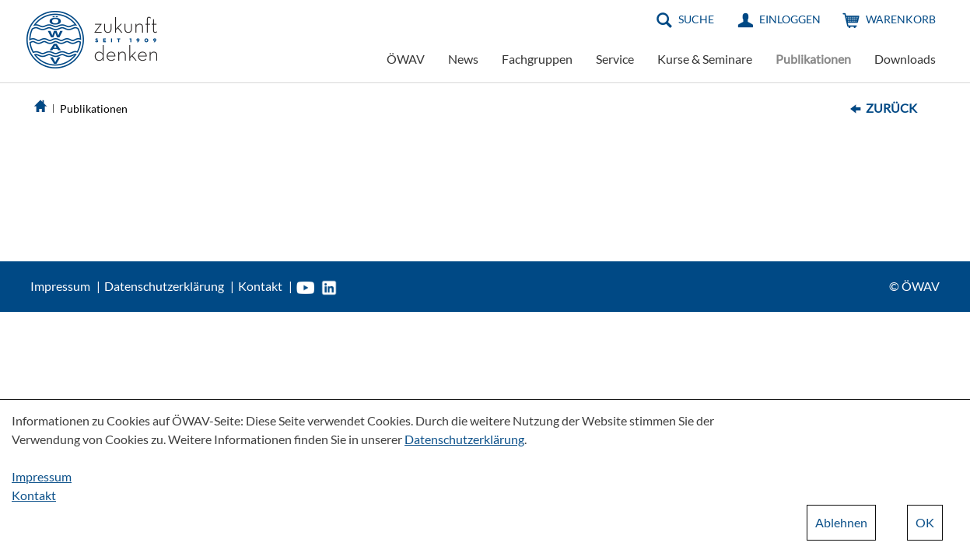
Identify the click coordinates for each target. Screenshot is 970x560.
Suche (696, 19)
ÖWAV (406, 59)
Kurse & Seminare (705, 59)
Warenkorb (901, 19)
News (463, 59)
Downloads (905, 59)
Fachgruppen (537, 59)
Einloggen (790, 19)
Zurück (891, 108)
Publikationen (813, 59)
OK (925, 522)
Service (615, 59)
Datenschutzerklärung (164, 286)
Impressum (60, 286)
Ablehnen (841, 522)
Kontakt (260, 286)
